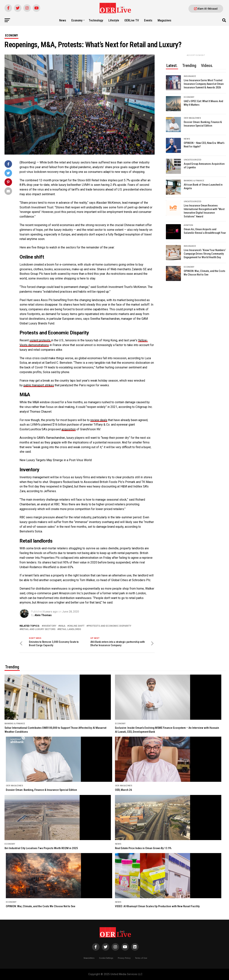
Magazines (164, 20)
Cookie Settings (106, 958)
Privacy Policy (124, 958)
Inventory (50, 626)
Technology (96, 20)
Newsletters (89, 958)
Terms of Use (141, 958)
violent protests (40, 340)
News (63, 20)
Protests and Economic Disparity (110, 626)
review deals (99, 420)
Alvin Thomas (43, 615)
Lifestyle (114, 20)
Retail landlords (70, 629)
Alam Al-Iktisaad (206, 9)
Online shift (77, 626)
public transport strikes (39, 385)
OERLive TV (132, 20)
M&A (63, 626)
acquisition (69, 429)
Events (148, 20)
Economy (77, 20)
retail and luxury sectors (38, 629)
